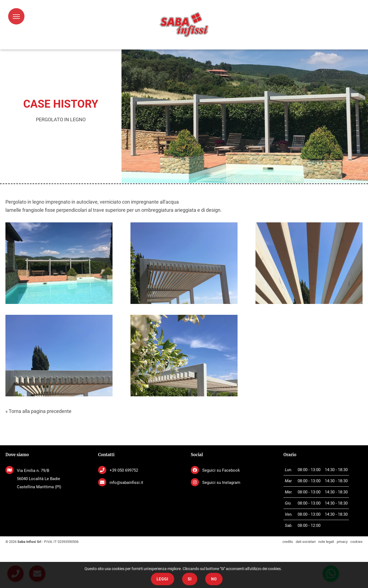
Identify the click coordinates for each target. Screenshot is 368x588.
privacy (342, 542)
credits (288, 542)
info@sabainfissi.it (126, 483)
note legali (326, 542)
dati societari (306, 542)
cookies (356, 542)
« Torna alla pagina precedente (38, 411)
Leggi (163, 579)
